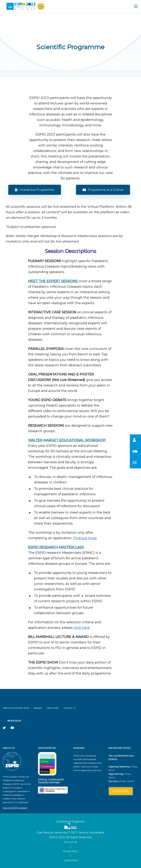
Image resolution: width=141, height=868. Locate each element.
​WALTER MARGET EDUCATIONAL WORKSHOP (67, 440)
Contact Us (69, 708)
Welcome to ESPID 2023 (16, 708)
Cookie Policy (71, 860)
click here (82, 628)
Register (38, 708)
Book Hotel (53, 708)
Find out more (85, 538)
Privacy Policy (70, 851)
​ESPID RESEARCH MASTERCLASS (56, 547)
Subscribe (121, 791)
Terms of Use (70, 842)
